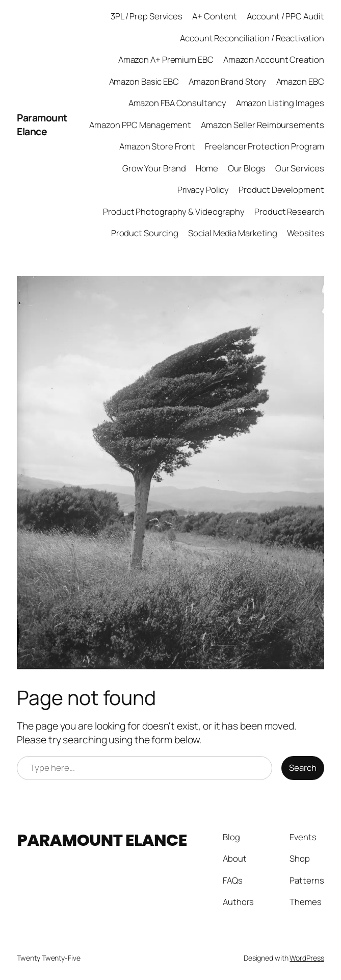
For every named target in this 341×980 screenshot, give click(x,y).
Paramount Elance (42, 124)
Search (303, 768)
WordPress (307, 958)
